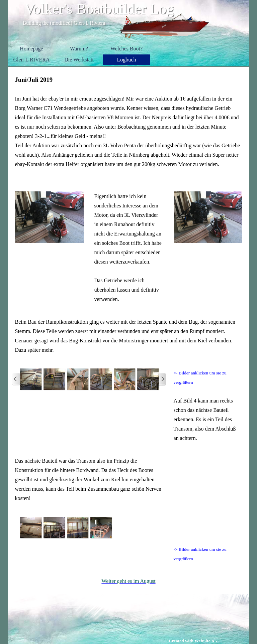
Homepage (31, 49)
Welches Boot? (126, 49)
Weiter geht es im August (128, 581)
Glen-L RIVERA (31, 60)
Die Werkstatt (79, 60)
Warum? (79, 49)
